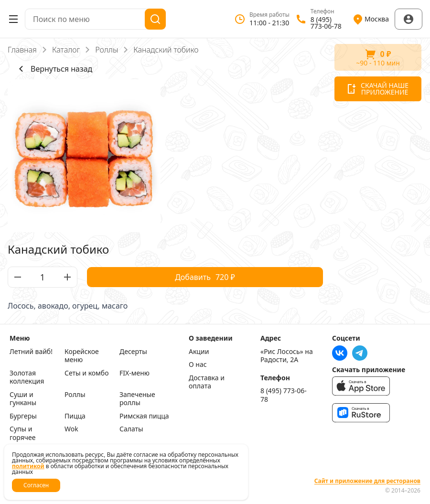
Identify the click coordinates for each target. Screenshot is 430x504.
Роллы (107, 50)
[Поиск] (155, 19)
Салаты (131, 429)
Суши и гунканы (23, 399)
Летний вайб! (31, 352)
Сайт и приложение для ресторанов (367, 481)
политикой (28, 466)
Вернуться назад (54, 69)
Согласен (36, 485)
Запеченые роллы (137, 399)
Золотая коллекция (27, 377)
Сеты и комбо (87, 373)
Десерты (133, 352)
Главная (22, 50)
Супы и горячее (22, 433)
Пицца (75, 416)
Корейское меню (82, 356)
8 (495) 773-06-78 (284, 395)
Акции (199, 352)
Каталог (66, 50)
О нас (198, 365)
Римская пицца (144, 416)
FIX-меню (134, 373)
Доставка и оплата (207, 382)
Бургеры (23, 416)
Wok (71, 429)
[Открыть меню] (13, 19)
